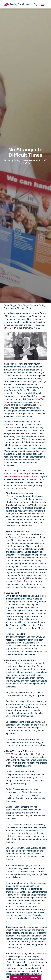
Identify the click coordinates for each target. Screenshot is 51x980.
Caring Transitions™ (13, 422)
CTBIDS (38, 953)
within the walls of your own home (19, 477)
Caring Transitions (25, 581)
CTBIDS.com (12, 754)
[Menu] (42, 4)
